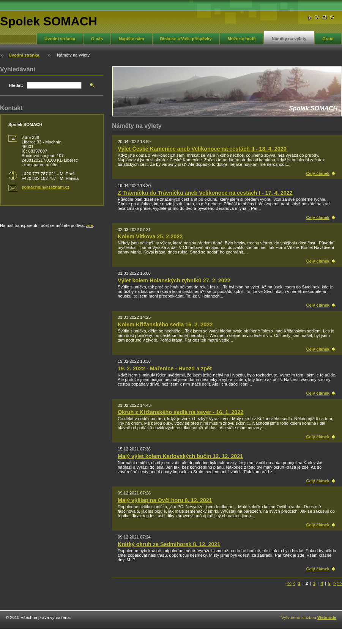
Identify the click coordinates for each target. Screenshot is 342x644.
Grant (328, 39)
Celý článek (318, 173)
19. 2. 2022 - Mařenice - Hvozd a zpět (165, 368)
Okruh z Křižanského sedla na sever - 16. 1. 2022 (180, 412)
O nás (97, 39)
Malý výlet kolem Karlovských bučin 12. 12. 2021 (180, 456)
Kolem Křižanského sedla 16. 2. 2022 (165, 324)
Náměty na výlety (289, 39)
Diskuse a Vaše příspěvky (186, 39)
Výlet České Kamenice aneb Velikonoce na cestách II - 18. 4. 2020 (202, 149)
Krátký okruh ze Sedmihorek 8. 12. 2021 (169, 544)
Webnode (327, 617)
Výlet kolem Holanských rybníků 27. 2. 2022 (174, 280)
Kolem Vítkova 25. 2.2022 (150, 236)
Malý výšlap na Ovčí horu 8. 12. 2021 (165, 500)
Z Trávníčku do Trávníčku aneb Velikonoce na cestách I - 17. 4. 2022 (205, 193)
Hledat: (16, 85)
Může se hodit (242, 39)
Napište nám (132, 39)
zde (89, 225)
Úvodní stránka (60, 39)
